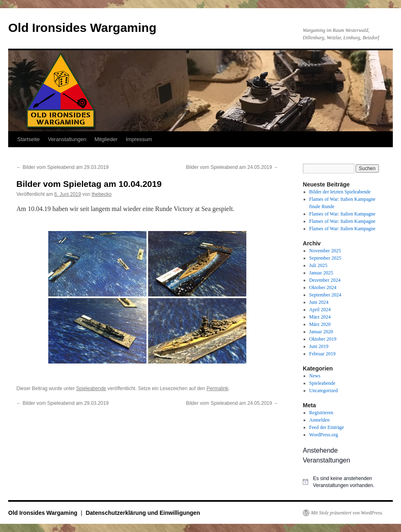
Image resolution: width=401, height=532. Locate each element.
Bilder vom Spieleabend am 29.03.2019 (62, 167)
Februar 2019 (322, 354)
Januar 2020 (321, 332)
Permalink (217, 388)
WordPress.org (324, 435)
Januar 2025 (321, 273)
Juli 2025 (318, 265)
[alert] (344, 482)
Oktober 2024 (323, 287)
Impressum (139, 139)
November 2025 (325, 251)
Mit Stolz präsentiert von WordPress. (347, 513)
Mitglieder (106, 139)
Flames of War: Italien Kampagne (342, 214)
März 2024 (320, 317)
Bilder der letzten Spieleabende (340, 192)
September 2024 (325, 295)
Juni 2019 (319, 346)
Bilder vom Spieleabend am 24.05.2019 (232, 167)
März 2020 (320, 324)
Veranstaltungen (67, 139)
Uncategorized (324, 391)
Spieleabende (91, 388)
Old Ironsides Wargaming (82, 28)
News (315, 376)
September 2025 (325, 258)
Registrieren (321, 413)
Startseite (28, 139)
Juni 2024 (319, 302)
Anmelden (320, 420)
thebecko (102, 194)
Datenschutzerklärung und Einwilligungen (143, 513)
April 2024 (320, 310)
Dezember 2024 (325, 280)
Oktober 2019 (323, 339)
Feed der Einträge (327, 427)
